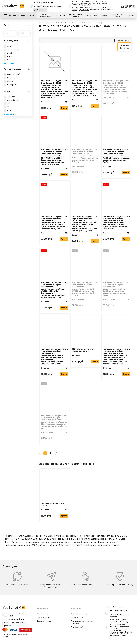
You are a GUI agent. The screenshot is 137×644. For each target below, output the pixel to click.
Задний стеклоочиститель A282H (54, 510)
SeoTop (5, 637)
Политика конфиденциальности (14, 622)
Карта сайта (7, 626)
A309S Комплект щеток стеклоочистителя (83, 354)
